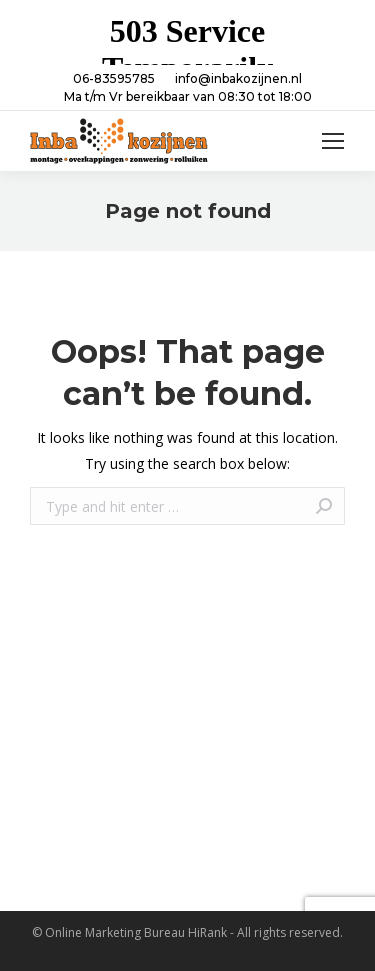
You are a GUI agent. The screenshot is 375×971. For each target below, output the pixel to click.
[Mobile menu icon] (333, 141)
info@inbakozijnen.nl (238, 78)
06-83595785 (114, 78)
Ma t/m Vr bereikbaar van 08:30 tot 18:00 (188, 96)
